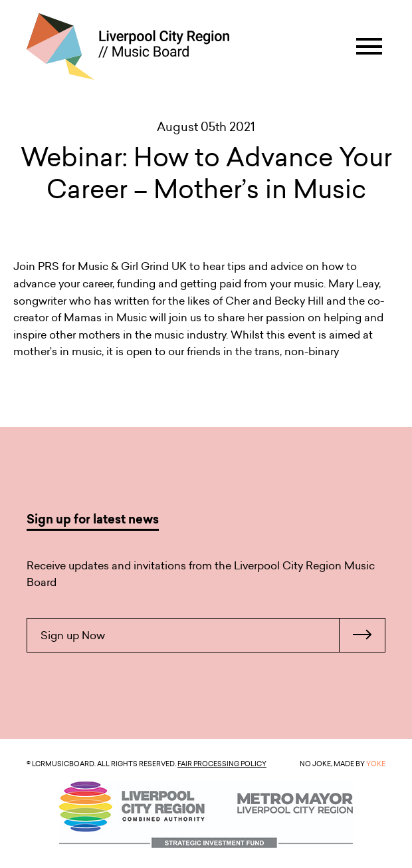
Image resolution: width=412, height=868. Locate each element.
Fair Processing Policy (222, 764)
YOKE (376, 764)
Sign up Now (213, 635)
